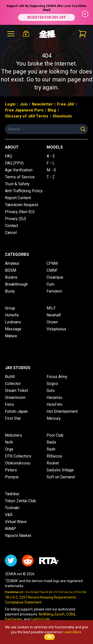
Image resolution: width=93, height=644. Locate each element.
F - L (51, 163)
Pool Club (55, 435)
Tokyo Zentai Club (20, 501)
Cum (50, 284)
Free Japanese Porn (24, 110)
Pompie (12, 477)
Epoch (60, 614)
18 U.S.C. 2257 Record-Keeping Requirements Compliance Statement (41, 600)
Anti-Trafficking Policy (24, 191)
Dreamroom (15, 398)
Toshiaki (12, 508)
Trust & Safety (17, 184)
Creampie (55, 277)
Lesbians (13, 322)
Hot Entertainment (62, 411)
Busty (10, 291)
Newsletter (42, 104)
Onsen (52, 322)
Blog (52, 110)
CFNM (52, 263)
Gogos (52, 384)
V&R (9, 515)
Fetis (9, 404)
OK (49, 637)
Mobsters (14, 435)
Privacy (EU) (15, 219)
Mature (11, 336)
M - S (51, 170)
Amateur (12, 263)
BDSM (11, 270)
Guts (51, 391)
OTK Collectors (18, 456)
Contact (12, 226)
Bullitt (10, 377)
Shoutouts (62, 116)
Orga (9, 449)
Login (10, 104)
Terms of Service (20, 177)
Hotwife (12, 315)
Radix (51, 442)
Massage (13, 329)
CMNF (52, 270)
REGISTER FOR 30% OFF (47, 17)
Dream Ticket (16, 391)
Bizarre (11, 277)
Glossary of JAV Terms (27, 116)
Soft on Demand (61, 477)
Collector (13, 384)
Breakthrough (16, 284)
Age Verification (19, 170)
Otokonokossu (18, 463)
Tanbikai (12, 494)
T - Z (51, 177)
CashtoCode (40, 619)
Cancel (11, 233)
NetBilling (46, 614)
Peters (11, 470)
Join (24, 104)
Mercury (54, 418)
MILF (51, 308)
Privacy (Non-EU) (20, 212)
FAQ (9, 156)
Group (10, 308)
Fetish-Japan (16, 411)
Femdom (54, 291)
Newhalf (54, 315)
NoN (9, 442)
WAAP (11, 529)
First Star (13, 418)
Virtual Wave (16, 522)
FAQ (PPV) (14, 163)
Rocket (53, 463)
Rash (51, 449)
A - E (51, 156)
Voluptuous (56, 329)
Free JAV (66, 104)
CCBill (70, 614)
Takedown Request (22, 205)
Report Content (18, 198)
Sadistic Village (60, 470)
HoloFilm (54, 404)
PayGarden (14, 619)
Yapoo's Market (18, 536)
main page (67, 79)
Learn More (72, 632)
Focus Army (57, 377)
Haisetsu (54, 398)
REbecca (54, 456)
